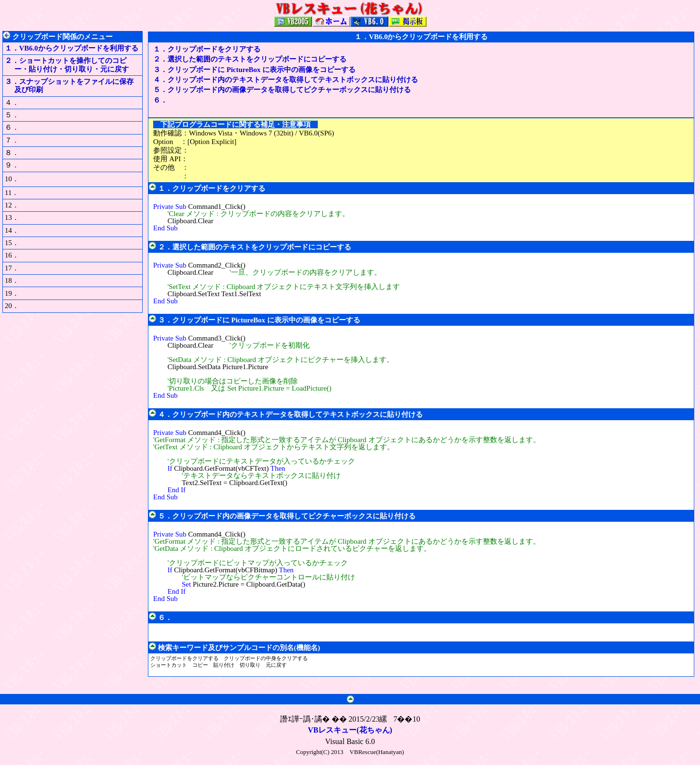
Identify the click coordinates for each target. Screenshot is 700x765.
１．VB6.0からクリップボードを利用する (72, 48)
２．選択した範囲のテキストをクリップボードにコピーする (250, 59)
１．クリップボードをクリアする (207, 49)
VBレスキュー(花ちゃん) (350, 730)
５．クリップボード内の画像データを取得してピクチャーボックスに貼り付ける (282, 90)
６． (164, 100)
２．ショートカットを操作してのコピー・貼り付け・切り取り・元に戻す (67, 65)
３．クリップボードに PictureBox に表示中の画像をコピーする (254, 70)
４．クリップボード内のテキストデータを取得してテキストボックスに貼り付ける (286, 80)
